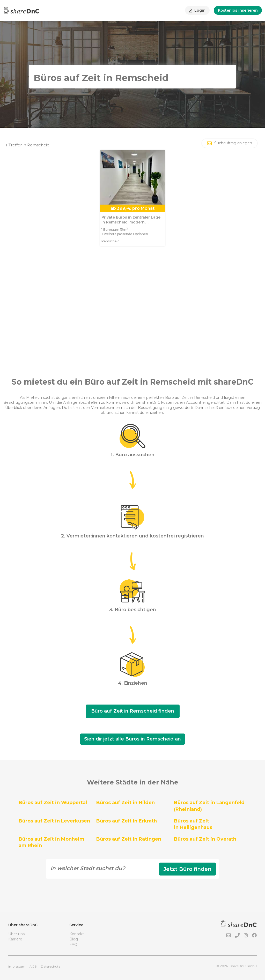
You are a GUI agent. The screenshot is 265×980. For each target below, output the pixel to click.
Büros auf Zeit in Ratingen (129, 839)
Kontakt (77, 934)
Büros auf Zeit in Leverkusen (54, 821)
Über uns (16, 934)
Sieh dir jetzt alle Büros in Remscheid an (132, 739)
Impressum (17, 966)
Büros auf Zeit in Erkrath (127, 821)
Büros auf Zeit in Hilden (126, 803)
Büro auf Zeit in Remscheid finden (133, 711)
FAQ (73, 945)
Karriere (15, 939)
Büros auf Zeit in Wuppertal (53, 803)
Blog (74, 939)
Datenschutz (51, 966)
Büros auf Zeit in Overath (205, 839)
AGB (33, 966)
